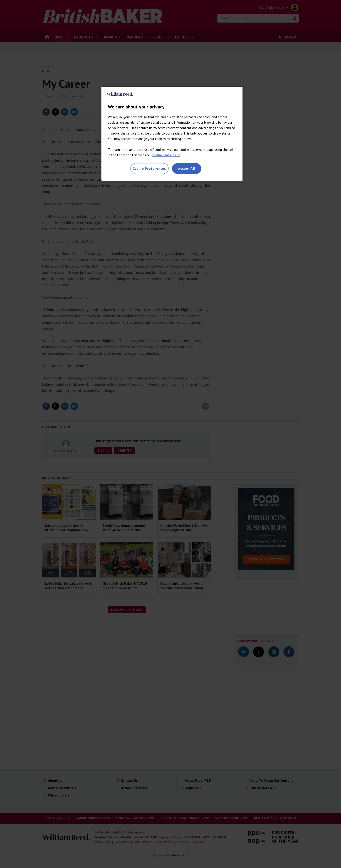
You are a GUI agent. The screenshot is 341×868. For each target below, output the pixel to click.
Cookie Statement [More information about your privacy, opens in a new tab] (166, 155)
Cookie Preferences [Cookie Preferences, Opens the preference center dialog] (149, 168)
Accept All (187, 168)
